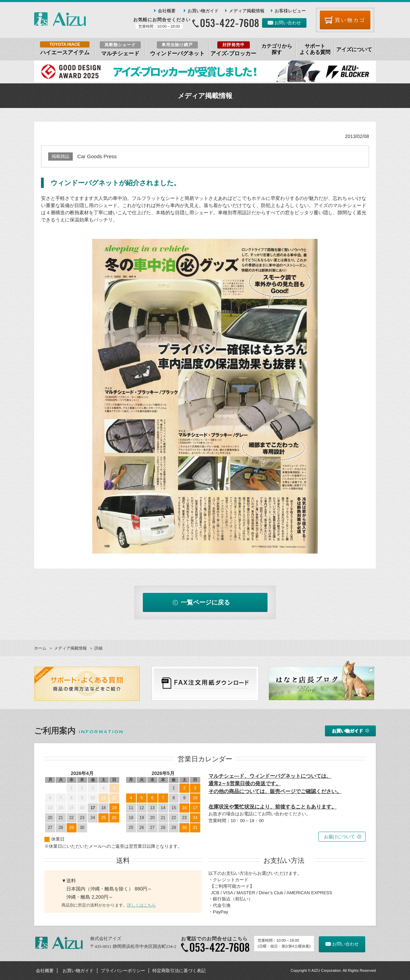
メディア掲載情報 (247, 11)
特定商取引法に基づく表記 (179, 971)
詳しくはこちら (141, 905)
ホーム (40, 648)
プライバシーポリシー (123, 971)
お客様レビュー (290, 11)
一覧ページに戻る (205, 602)
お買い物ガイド (203, 11)
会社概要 (167, 11)
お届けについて (339, 837)
